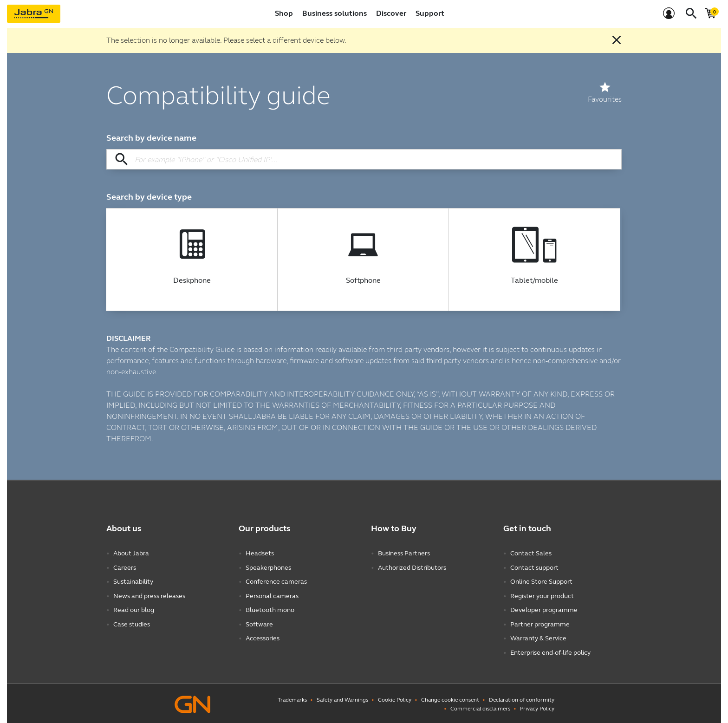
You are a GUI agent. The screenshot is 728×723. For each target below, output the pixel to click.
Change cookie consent (450, 698)
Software (259, 623)
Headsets (260, 553)
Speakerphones (268, 567)
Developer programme (544, 609)
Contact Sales (531, 553)
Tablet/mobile (534, 280)
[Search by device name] (364, 159)
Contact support (534, 567)
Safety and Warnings (342, 698)
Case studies (132, 623)
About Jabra (131, 553)
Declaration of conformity (522, 698)
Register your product (542, 595)
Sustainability (133, 581)
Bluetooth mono (270, 609)
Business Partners (404, 553)
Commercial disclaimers (480, 707)
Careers (125, 567)
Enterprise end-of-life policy (550, 651)
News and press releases (149, 595)
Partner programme (540, 623)
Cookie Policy (395, 698)
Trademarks (292, 698)
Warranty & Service (538, 637)
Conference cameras (276, 581)
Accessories (263, 637)
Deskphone (192, 280)
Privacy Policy (537, 707)
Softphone (363, 280)
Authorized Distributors (412, 567)
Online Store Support (541, 581)
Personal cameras (272, 595)
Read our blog (134, 609)
